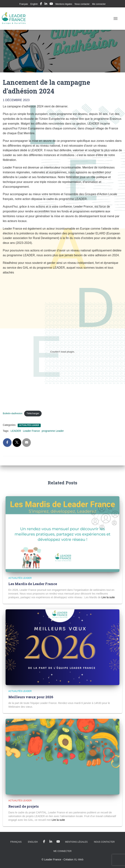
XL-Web (79, 859)
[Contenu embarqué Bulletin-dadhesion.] (62, 352)
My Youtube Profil (51, 4)
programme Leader (53, 431)
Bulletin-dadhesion (13, 413)
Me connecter (99, 4)
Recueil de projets (23, 806)
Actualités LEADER (29, 425)
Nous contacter (82, 4)
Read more (108, 597)
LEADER (16, 431)
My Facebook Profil (41, 4)
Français (24, 4)
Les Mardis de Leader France (33, 584)
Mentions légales (64, 4)
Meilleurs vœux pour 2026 (31, 697)
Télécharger (33, 413)
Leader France (31, 431)
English (34, 4)
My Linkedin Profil (46, 4)
